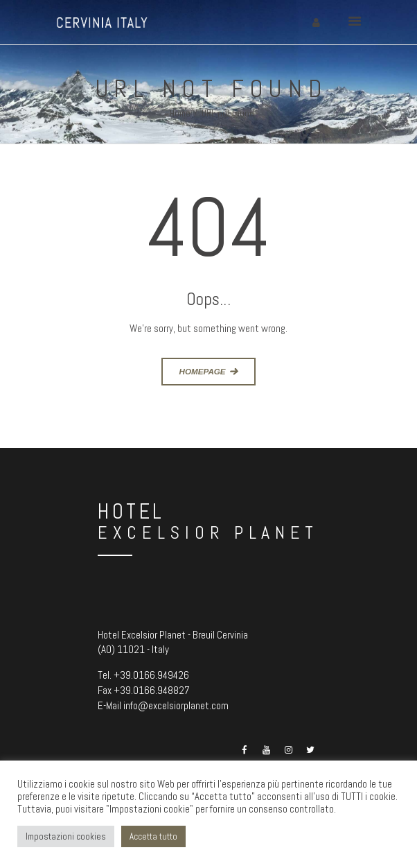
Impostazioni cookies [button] (66, 836)
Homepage (203, 371)
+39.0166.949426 (151, 675)
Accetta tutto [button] (153, 836)
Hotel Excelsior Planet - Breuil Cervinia (173, 635)
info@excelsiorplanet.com (176, 705)
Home (180, 113)
